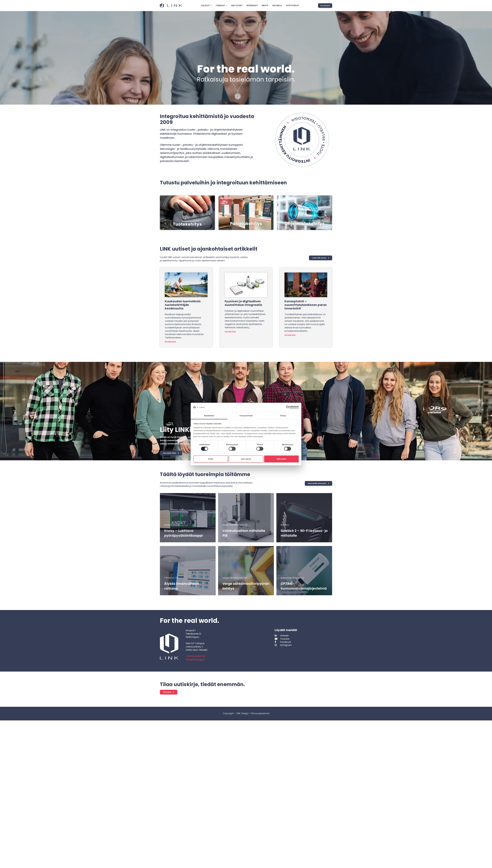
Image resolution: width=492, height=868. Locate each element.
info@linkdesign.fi (195, 660)
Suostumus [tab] (209, 416)
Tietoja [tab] (283, 416)
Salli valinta (246, 459)
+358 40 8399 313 (195, 656)
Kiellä (211, 459)
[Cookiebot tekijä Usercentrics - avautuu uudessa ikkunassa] (288, 407)
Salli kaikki (281, 459)
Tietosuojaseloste (260, 713)
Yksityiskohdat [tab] (246, 416)
